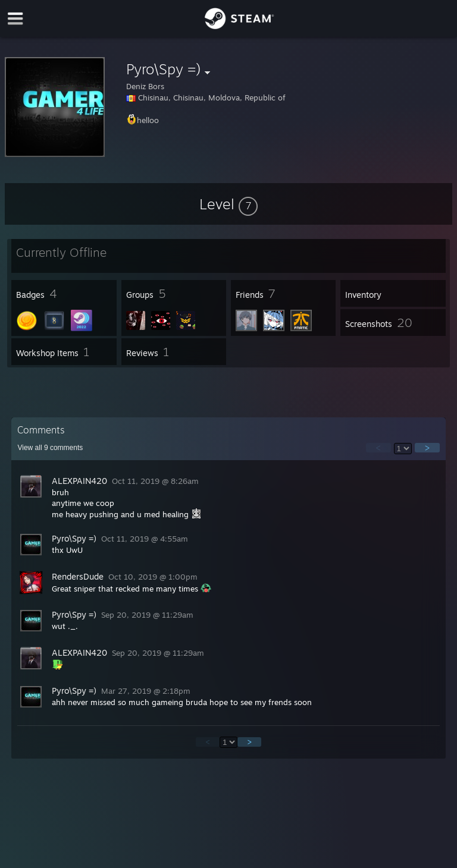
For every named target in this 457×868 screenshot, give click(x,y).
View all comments (50, 448)
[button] (228, 204)
